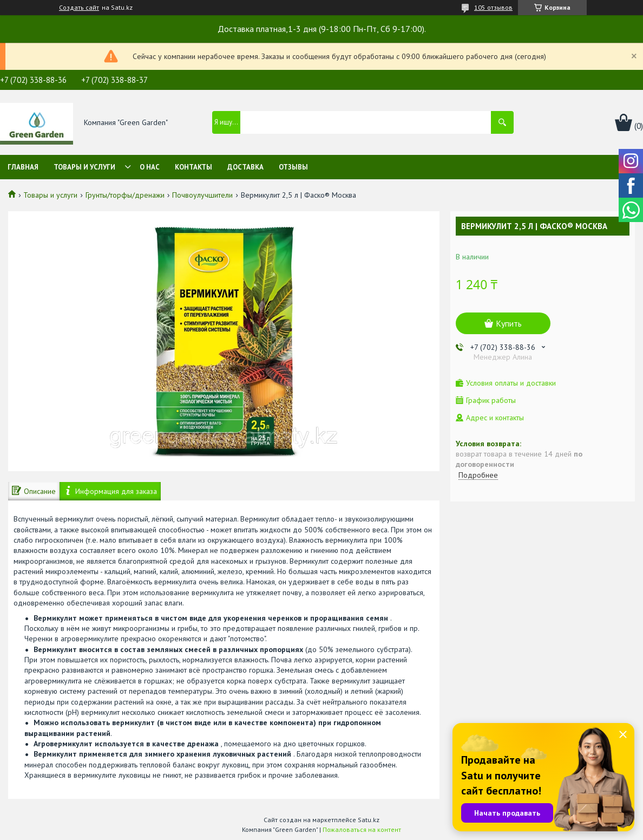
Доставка (245, 167)
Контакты (193, 167)
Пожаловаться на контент (362, 829)
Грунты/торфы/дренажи (125, 195)
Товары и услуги (84, 167)
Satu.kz (369, 820)
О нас (150, 167)
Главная (23, 167)
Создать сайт (79, 8)
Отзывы (293, 167)
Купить (509, 323)
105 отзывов (493, 7)
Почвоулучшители (202, 195)
